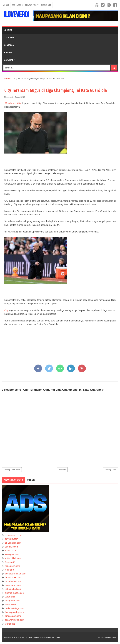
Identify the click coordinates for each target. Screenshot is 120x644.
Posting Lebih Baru (12, 470)
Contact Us (17, 5)
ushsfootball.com (13, 589)
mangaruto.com (13, 601)
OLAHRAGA (9, 45)
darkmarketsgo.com (15, 608)
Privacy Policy (32, 5)
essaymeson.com (14, 535)
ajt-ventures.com (13, 543)
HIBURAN (8, 53)
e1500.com (10, 550)
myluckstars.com (13, 585)
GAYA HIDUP (9, 60)
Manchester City (13, 103)
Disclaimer (46, 5)
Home (8, 30)
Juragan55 (10, 597)
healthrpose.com (13, 577)
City (6, 310)
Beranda (62, 470)
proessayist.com (13, 616)
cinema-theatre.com (15, 593)
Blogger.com (111, 637)
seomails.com (12, 547)
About (6, 5)
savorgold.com (12, 554)
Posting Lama (110, 470)
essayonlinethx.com (15, 620)
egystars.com (11, 539)
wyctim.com (11, 605)
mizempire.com (12, 566)
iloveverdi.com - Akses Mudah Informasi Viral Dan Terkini (38, 637)
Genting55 (10, 624)
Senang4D (10, 562)
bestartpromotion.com (16, 574)
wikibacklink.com (13, 558)
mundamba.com (13, 581)
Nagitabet (10, 570)
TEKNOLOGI (9, 38)
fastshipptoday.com (14, 612)
